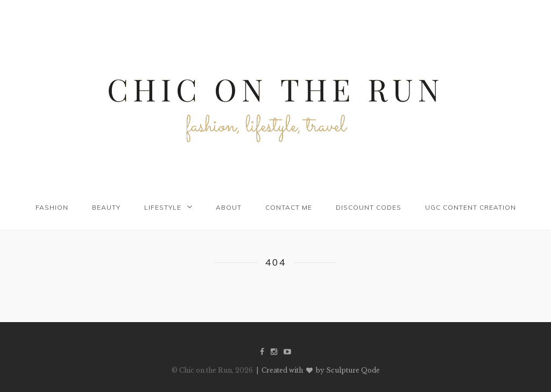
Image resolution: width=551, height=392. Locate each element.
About (229, 207)
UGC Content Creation (471, 207)
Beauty (106, 207)
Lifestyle (163, 207)
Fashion (52, 207)
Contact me (289, 207)
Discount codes (369, 207)
